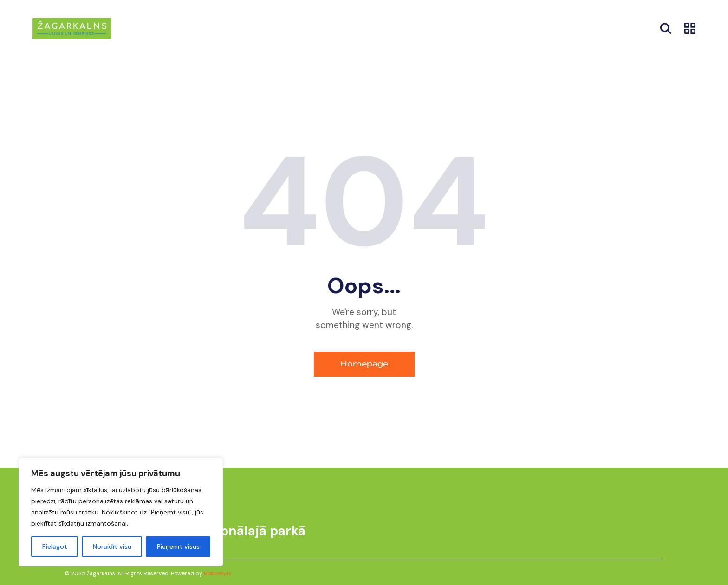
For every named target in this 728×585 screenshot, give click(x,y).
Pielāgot (55, 546)
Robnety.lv (218, 573)
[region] (121, 512)
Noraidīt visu (112, 546)
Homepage (364, 364)
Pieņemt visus (178, 546)
